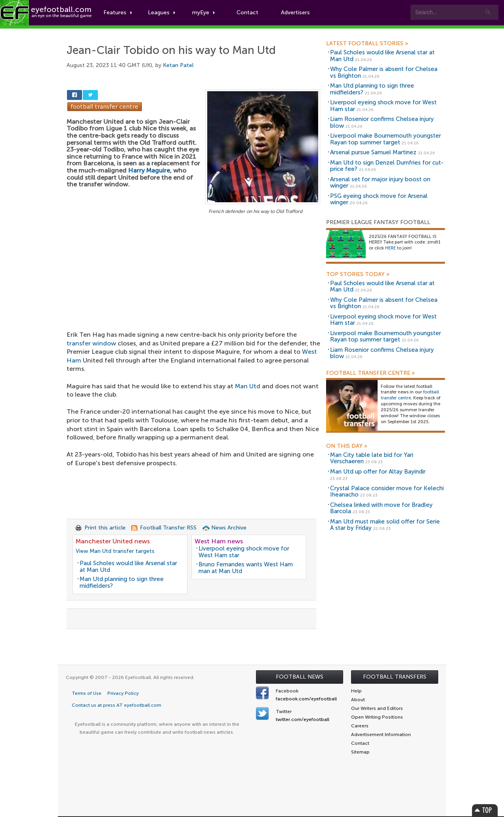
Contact (247, 12)
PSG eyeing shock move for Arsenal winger (379, 199)
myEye (203, 12)
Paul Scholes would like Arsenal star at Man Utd (128, 567)
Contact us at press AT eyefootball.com (116, 705)
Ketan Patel (178, 65)
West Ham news (219, 541)
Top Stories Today (358, 274)
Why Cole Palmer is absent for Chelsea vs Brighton (384, 72)
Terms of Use (87, 693)
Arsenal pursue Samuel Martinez (373, 152)
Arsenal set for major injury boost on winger (380, 183)
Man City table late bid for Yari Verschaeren (372, 458)
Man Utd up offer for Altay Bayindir (378, 472)
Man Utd (248, 386)
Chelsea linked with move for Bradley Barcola (381, 508)
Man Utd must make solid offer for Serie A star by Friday (385, 525)
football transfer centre (410, 395)
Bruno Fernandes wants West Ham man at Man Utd (246, 568)
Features (118, 12)
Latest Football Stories (367, 44)
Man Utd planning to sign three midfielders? (122, 582)
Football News (300, 677)
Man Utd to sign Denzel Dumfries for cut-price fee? (387, 166)
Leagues (161, 12)
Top (485, 810)
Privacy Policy (123, 693)
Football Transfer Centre (370, 373)
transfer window (91, 343)
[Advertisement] (193, 275)
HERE (390, 248)
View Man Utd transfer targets (115, 551)
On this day (347, 446)
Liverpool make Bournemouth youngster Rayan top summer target (386, 139)
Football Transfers (395, 677)
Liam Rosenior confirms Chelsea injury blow (382, 122)
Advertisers (295, 12)
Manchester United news (113, 541)
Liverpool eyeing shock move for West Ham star (244, 552)
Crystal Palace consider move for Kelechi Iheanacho (387, 492)
